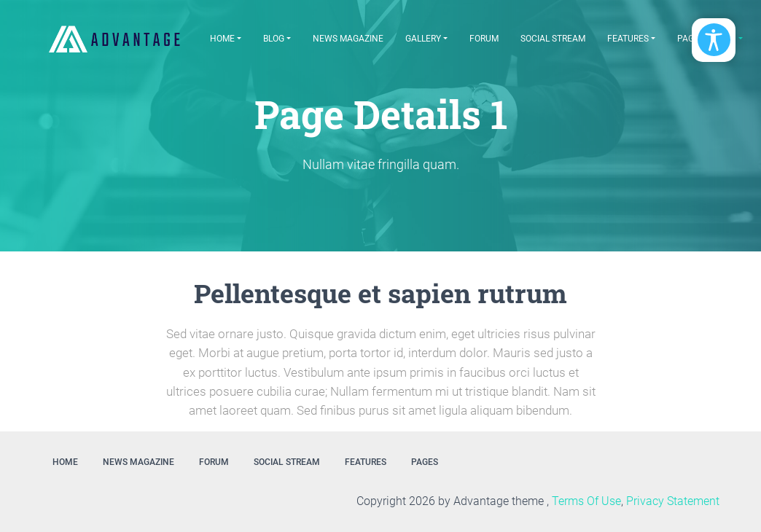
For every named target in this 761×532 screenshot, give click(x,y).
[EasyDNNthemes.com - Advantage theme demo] (114, 39)
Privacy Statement (673, 501)
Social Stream (553, 39)
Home (222, 39)
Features (628, 39)
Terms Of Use (586, 501)
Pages (425, 462)
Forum (484, 39)
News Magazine (348, 39)
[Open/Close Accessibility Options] (714, 40)
